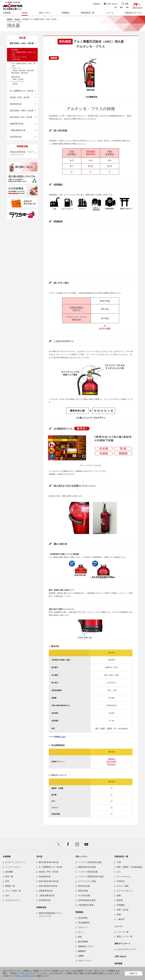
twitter (59, 844)
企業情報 (7, 856)
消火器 (17, 19)
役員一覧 (9, 876)
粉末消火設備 (84, 886)
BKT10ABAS (112, 762)
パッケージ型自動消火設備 (90, 862)
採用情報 (96, 4)
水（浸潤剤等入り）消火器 (21, 91)
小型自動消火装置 (86, 905)
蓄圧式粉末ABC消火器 (49, 862)
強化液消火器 (16, 104)
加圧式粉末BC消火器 (48, 886)
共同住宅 (121, 881)
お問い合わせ (112, 4)
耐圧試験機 (83, 942)
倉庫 (119, 895)
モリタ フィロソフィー (15, 862)
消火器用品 (83, 918)
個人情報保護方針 (26, 976)
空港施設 (121, 905)
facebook (68, 844)
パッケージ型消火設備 (88, 872)
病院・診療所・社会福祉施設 (130, 867)
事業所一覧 (10, 886)
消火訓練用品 (84, 923)
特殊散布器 (41, 907)
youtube (86, 844)
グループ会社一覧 (13, 891)
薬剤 (80, 937)
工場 (119, 862)
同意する (133, 973)
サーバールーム (124, 876)
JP (116, 7)
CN (127, 7)
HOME (9, 19)
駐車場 (120, 900)
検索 (127, 4)
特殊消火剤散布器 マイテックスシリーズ (21, 153)
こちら (63, 737)
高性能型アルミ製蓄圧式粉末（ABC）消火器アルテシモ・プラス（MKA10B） (23, 55)
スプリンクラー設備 (87, 881)
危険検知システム (86, 946)
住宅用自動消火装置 (87, 900)
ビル (119, 872)
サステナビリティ (13, 900)
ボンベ (81, 932)
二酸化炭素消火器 (18, 130)
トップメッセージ (13, 867)
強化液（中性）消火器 (20, 97)
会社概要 (9, 872)
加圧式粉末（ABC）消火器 (22, 111)
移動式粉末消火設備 (87, 867)
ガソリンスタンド (125, 891)
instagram (77, 844)
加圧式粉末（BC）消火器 (21, 117)
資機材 (81, 956)
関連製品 (79, 912)
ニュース (118, 926)
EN (121, 7)
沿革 (7, 881)
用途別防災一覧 (121, 856)
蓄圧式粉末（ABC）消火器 (22, 43)
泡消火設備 (83, 891)
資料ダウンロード (122, 944)
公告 (7, 895)
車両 (119, 914)
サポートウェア (85, 961)
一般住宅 (121, 919)
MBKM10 (112, 759)
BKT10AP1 (112, 764)
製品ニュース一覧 (125, 936)
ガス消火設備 (84, 895)
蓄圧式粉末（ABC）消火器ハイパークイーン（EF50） (18, 81)
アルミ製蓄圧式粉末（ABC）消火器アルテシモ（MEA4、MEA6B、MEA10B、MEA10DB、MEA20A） (23, 68)
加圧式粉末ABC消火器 (49, 881)
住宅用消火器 (16, 137)
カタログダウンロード (127, 949)
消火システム (81, 856)
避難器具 (82, 951)
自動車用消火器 (17, 124)
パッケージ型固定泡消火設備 (91, 876)
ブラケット (83, 927)
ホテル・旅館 (123, 886)
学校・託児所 (123, 910)
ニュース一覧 (123, 932)
